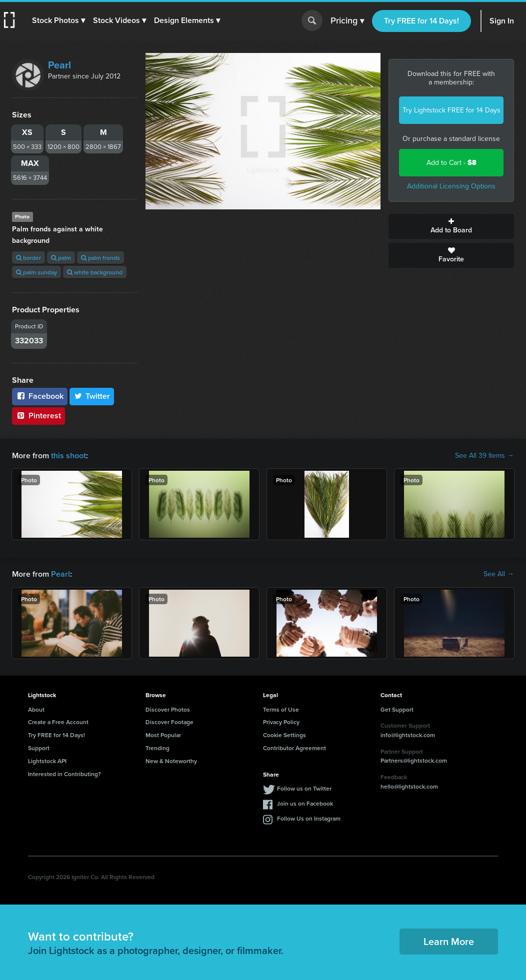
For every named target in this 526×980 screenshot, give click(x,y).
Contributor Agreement (294, 748)
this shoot (68, 456)
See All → (499, 574)
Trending (157, 748)
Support (39, 748)
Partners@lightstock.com (414, 760)
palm (61, 258)
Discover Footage (169, 722)
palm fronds (100, 258)
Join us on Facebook (305, 803)
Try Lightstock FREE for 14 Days (451, 110)
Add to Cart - (451, 163)
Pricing (347, 21)
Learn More (449, 941)
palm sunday (36, 272)
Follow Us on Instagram (309, 818)
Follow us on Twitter (304, 788)
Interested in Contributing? (64, 774)
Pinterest (38, 416)
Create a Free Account (58, 722)
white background (95, 272)
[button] (58, 20)
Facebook (40, 396)
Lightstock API (47, 761)
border (28, 258)
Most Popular (163, 735)
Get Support (397, 709)
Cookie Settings (284, 735)
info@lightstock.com (408, 735)
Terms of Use (281, 709)
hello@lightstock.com (409, 786)
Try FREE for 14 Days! (421, 21)
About (36, 709)
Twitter (92, 396)
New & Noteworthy (171, 761)
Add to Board (451, 226)
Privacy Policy (281, 722)
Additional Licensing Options (451, 186)
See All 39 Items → (484, 456)
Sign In (502, 21)
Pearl (59, 65)
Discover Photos (168, 709)
